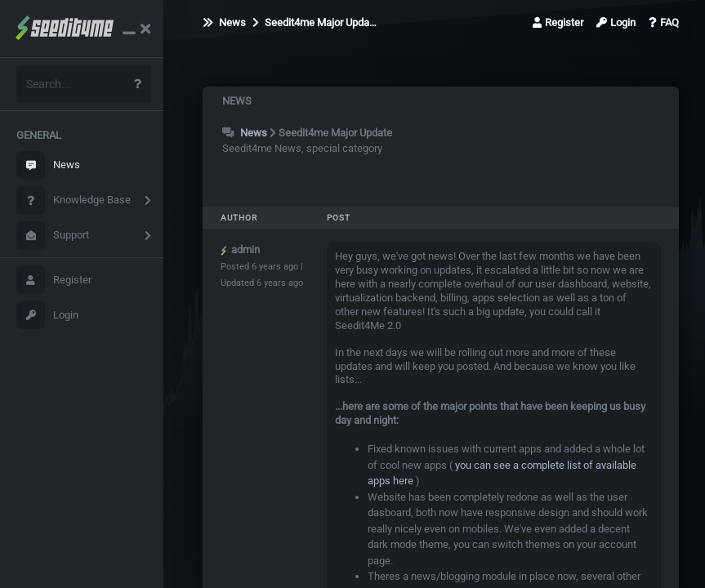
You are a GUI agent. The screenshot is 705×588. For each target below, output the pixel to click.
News (48, 165)
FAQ (664, 22)
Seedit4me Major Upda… (315, 22)
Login (47, 315)
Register (54, 280)
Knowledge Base (74, 200)
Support (53, 236)
